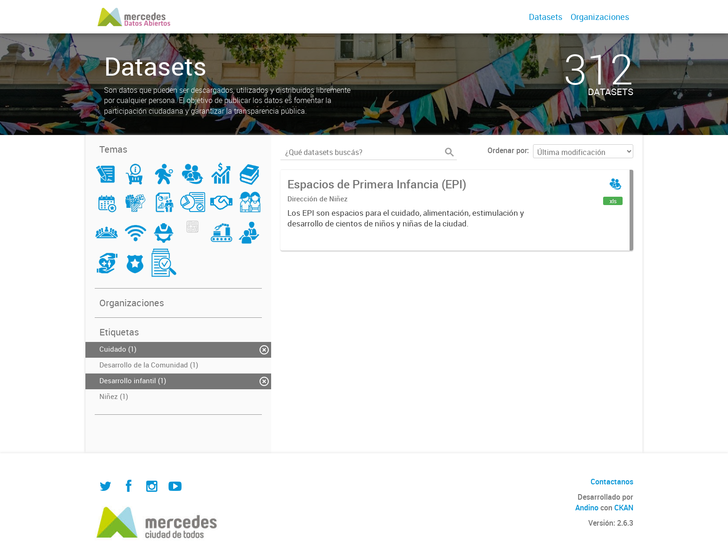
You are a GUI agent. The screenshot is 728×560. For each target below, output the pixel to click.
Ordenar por (507, 150)
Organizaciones (600, 17)
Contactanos (612, 482)
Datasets (546, 17)
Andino (587, 508)
